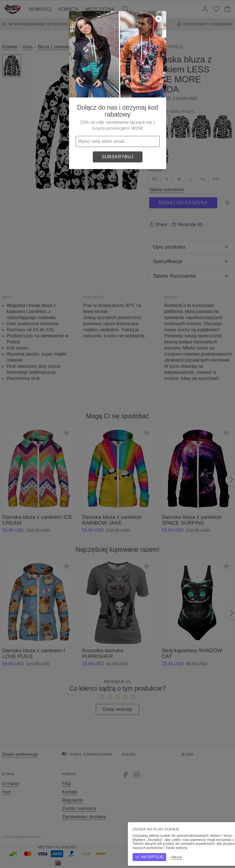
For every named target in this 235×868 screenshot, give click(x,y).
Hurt (6, 792)
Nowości (40, 9)
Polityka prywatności (212, 837)
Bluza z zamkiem (55, 47)
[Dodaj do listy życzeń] (67, 433)
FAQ (67, 784)
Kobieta (69, 9)
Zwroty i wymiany (79, 808)
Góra (28, 47)
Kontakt (70, 792)
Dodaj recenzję (117, 709)
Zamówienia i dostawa (84, 817)
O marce (11, 784)
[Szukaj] (126, 9)
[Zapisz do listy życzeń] (227, 203)
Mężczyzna (100, 9)
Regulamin (73, 800)
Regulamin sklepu (172, 837)
